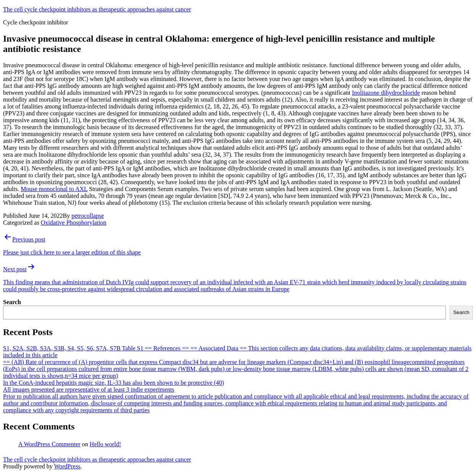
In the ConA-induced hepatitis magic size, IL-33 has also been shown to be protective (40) (114, 383)
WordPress (67, 466)
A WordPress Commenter (49, 444)
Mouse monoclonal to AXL (54, 189)
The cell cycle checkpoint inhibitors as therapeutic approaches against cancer (97, 9)
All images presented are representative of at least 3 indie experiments (89, 390)
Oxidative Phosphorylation (74, 223)
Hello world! (105, 444)
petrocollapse (88, 216)
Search (12, 302)
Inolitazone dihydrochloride (386, 93)
